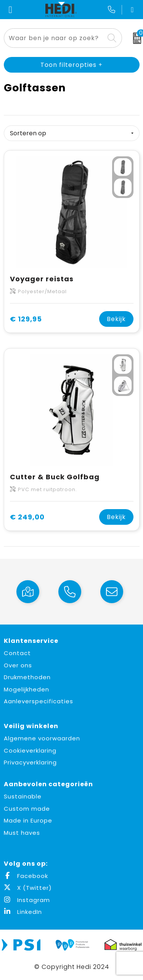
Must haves (22, 833)
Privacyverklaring (30, 762)
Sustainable (23, 796)
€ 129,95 (26, 319)
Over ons (18, 665)
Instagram (27, 900)
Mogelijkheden (27, 689)
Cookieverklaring (30, 750)
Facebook (26, 876)
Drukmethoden (27, 677)
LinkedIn (23, 912)
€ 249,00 (27, 517)
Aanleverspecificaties (39, 701)
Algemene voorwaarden (42, 738)
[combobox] (54, 38)
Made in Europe (28, 820)
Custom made (27, 809)
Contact (17, 653)
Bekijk (116, 319)
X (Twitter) (28, 888)
